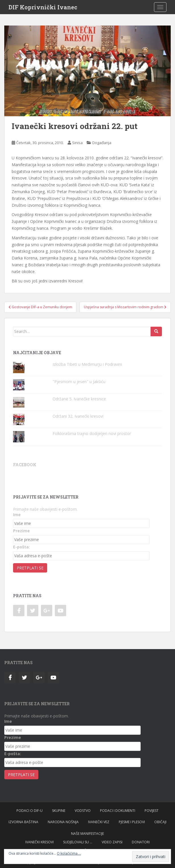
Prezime (21, 531)
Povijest (152, 811)
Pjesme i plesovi (132, 822)
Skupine (59, 811)
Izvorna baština (23, 822)
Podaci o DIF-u (30, 811)
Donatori (141, 842)
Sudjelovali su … (78, 842)
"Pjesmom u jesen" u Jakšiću (79, 382)
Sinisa (77, 143)
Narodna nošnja (63, 822)
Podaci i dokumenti (118, 811)
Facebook (25, 465)
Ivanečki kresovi (39, 842)
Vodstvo (83, 811)
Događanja (102, 143)
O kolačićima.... (69, 853)
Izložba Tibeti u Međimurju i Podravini (87, 364)
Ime (17, 515)
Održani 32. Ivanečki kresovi (78, 416)
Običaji (160, 822)
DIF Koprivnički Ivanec (43, 7)
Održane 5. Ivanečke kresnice (79, 399)
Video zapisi (112, 842)
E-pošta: (21, 547)
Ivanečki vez (99, 822)
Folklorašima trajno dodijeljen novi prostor (92, 433)
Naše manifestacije (88, 834)
